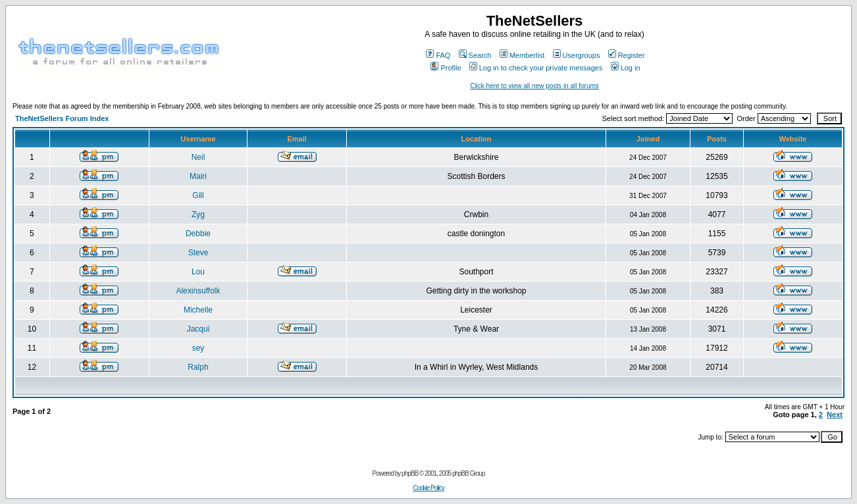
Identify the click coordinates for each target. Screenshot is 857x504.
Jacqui (198, 329)
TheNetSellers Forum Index (62, 118)
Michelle (198, 310)
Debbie (198, 234)
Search (475, 55)
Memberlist (522, 55)
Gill (198, 195)
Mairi (198, 176)
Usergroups (577, 55)
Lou (198, 272)
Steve (198, 253)
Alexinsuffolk (198, 291)
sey (198, 348)
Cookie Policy (428, 488)
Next (835, 415)
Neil (198, 157)
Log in (626, 68)
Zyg (198, 214)
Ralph (198, 367)
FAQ (438, 55)
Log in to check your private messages (536, 68)
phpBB (410, 473)
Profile (446, 68)
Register (627, 55)
